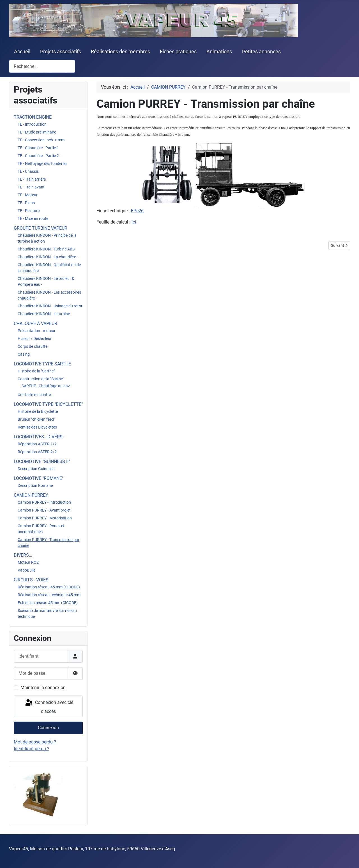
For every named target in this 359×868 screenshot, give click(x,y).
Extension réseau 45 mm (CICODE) (48, 603)
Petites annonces (261, 52)
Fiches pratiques (178, 52)
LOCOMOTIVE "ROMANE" (39, 478)
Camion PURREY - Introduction (44, 502)
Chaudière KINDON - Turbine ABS (46, 249)
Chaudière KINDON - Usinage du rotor (50, 306)
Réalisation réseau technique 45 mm (49, 595)
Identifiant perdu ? (32, 749)
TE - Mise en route (33, 218)
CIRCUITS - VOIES (31, 580)
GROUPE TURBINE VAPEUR (41, 228)
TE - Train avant (31, 187)
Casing (24, 354)
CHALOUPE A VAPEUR (35, 324)
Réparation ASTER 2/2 (37, 452)
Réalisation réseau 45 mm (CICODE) (49, 587)
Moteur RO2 (28, 562)
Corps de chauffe (33, 346)
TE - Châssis (28, 171)
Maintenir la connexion (43, 688)
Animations (219, 52)
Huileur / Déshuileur (35, 339)
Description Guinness (36, 469)
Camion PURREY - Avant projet (44, 510)
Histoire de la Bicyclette (38, 411)
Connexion (48, 728)
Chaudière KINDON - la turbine (44, 314)
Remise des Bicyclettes (37, 427)
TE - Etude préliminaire (37, 132)
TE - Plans (26, 203)
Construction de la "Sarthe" (41, 379)
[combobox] (42, 66)
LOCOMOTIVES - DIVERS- (39, 437)
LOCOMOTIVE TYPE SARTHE (42, 364)
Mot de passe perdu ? (35, 742)
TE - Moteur (28, 195)
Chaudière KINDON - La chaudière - (48, 257)
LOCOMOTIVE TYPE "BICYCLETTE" (48, 404)
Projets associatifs (61, 52)
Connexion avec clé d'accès (49, 706)
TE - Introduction (32, 124)
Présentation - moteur (37, 331)
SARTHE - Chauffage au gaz (46, 386)
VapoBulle (27, 570)
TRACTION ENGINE (33, 117)
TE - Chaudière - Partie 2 (38, 156)
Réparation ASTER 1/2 (37, 444)
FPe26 (137, 211)
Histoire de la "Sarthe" (36, 371)
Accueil (22, 52)
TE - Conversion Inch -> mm (41, 140)
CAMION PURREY (31, 495)
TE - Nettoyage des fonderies (42, 164)
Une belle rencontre (34, 395)
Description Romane (35, 485)
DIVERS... (23, 555)
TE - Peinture (29, 211)
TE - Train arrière (32, 179)
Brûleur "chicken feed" (36, 419)
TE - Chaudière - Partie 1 (38, 148)
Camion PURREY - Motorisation (45, 518)
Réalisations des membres (120, 52)
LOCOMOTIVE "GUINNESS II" (42, 461)
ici (133, 222)
